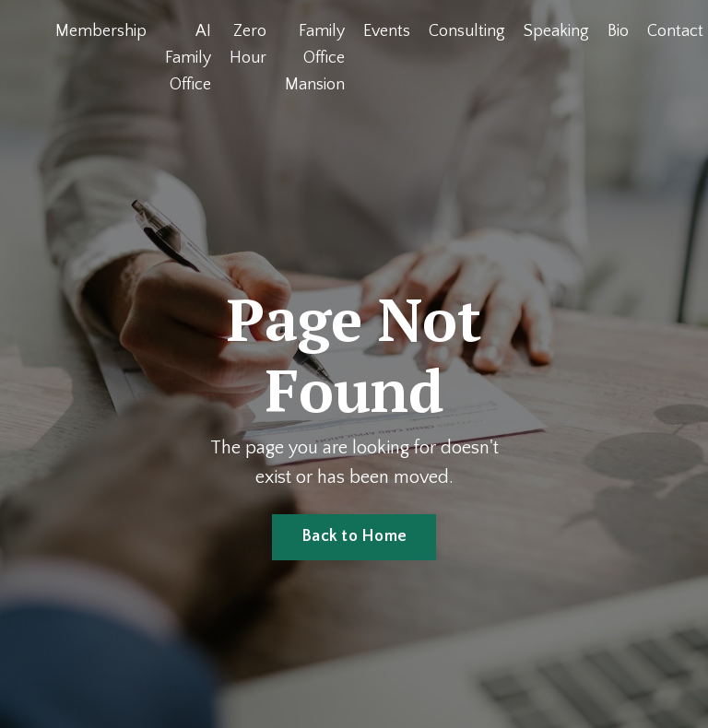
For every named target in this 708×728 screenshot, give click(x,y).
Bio (618, 31)
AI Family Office (188, 58)
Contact (675, 31)
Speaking (556, 31)
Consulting (467, 31)
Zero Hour (248, 45)
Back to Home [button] (354, 536)
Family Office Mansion (315, 58)
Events (387, 31)
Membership (101, 31)
